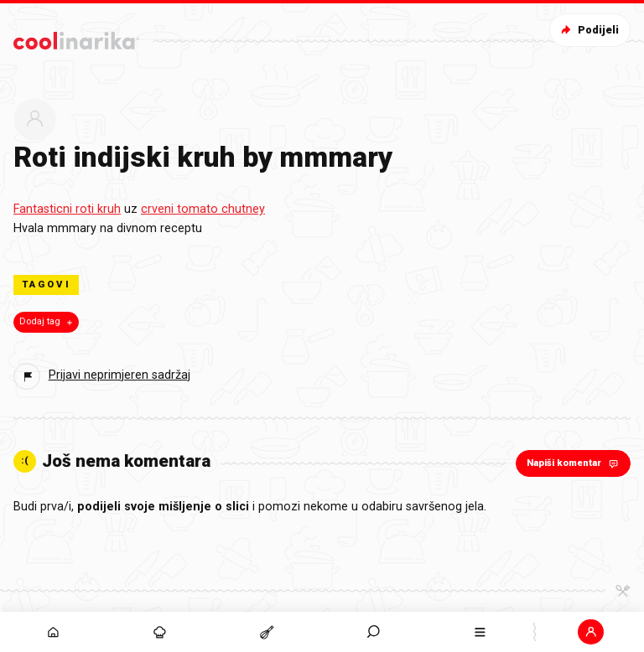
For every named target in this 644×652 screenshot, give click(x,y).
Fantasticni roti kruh (67, 209)
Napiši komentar (574, 463)
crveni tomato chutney (203, 209)
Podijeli (588, 30)
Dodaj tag (47, 322)
